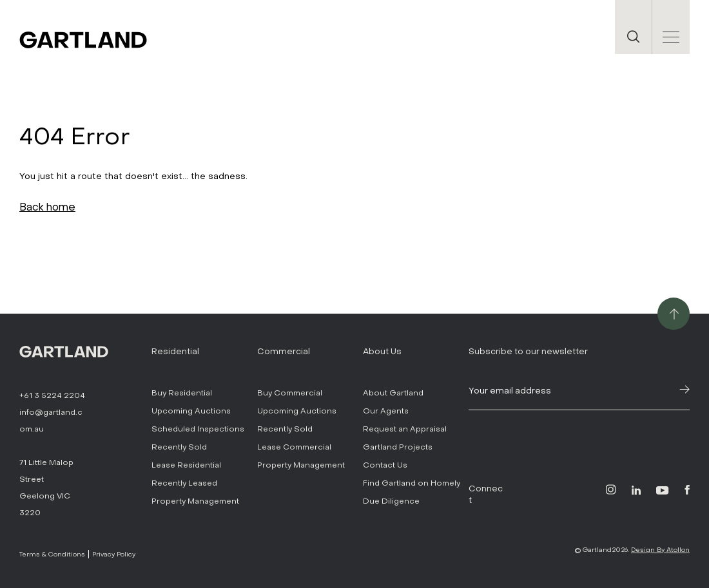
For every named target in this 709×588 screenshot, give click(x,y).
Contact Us (385, 465)
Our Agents (386, 411)
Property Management (195, 501)
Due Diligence (391, 501)
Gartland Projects (398, 447)
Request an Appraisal (405, 429)
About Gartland (393, 393)
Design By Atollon (660, 550)
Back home (47, 207)
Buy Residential (182, 393)
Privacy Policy (114, 554)
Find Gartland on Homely (412, 483)
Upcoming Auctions (191, 411)
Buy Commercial (290, 393)
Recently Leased (184, 483)
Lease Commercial (294, 447)
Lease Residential (186, 465)
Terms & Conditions (52, 554)
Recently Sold (179, 447)
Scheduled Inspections (198, 429)
